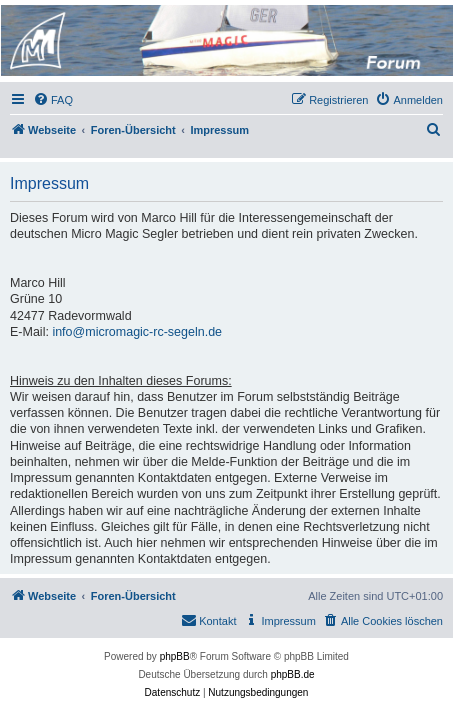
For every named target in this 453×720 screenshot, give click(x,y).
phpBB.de (293, 674)
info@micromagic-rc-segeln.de (137, 332)
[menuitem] (53, 100)
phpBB (175, 656)
